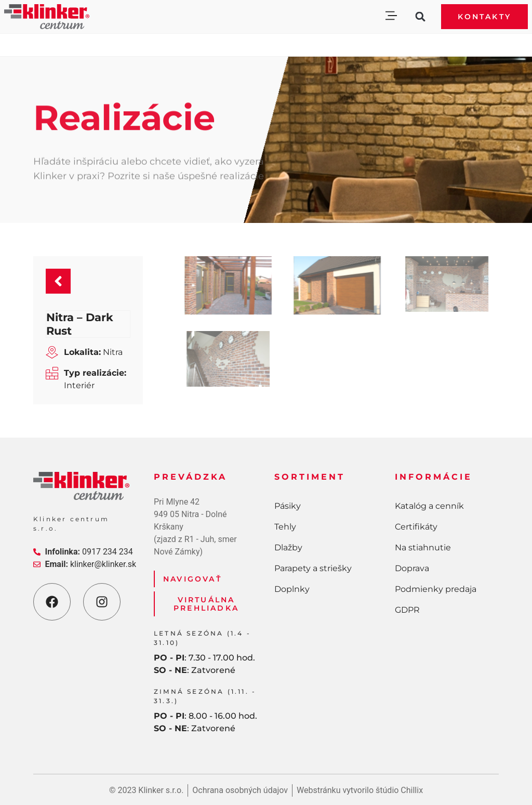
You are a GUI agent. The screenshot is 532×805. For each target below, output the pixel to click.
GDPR (407, 610)
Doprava (412, 568)
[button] (391, 17)
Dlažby (288, 547)
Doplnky (292, 589)
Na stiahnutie (423, 547)
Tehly (285, 527)
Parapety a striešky (313, 568)
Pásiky (288, 506)
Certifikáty (416, 527)
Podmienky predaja (436, 589)
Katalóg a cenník (429, 506)
